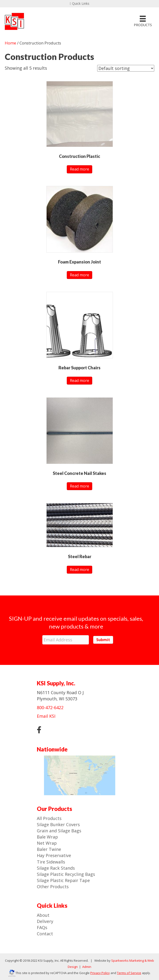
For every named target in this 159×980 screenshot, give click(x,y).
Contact (45, 933)
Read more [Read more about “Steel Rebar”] (79, 570)
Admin (86, 966)
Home (10, 43)
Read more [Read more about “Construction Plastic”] (79, 169)
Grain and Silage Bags (59, 830)
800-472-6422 (50, 707)
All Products (49, 818)
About (43, 915)
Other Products (53, 886)
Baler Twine (49, 849)
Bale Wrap (47, 837)
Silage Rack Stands (56, 868)
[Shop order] (126, 68)
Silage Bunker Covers (58, 824)
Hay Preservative (54, 855)
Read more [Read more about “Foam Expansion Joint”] (79, 275)
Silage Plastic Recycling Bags (66, 874)
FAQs (42, 927)
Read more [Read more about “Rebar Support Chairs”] (79, 380)
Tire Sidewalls (51, 861)
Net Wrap (47, 843)
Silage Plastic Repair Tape (63, 880)
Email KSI (46, 716)
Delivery (45, 921)
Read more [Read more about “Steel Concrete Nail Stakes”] (79, 486)
